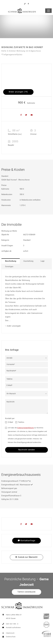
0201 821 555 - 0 (10, 624)
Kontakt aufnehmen (11, 627)
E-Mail (10, 422)
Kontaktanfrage (26, 541)
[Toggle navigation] (48, 11)
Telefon (21, 422)
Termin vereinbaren (26, 592)
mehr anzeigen (14, 326)
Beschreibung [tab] (11, 261)
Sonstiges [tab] (9, 267)
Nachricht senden (27, 450)
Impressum (8, 633)
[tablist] (26, 264)
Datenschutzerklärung (25, 428)
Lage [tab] (43, 261)
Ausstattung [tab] (28, 261)
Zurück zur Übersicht (26, 557)
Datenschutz (8, 637)
